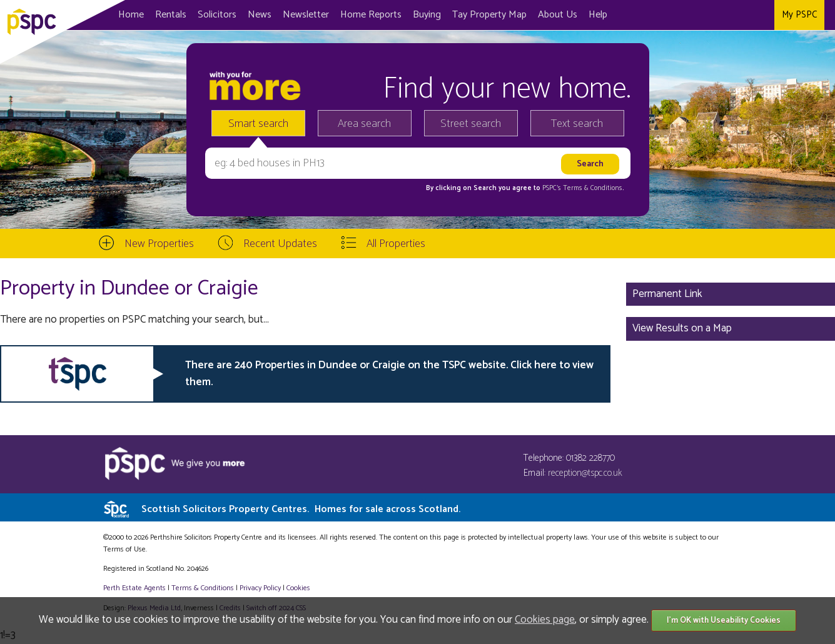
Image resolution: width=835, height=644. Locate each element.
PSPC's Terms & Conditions (582, 188)
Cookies (298, 588)
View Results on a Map (682, 328)
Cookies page (545, 620)
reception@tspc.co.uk (585, 473)
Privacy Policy (260, 588)
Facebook (713, 15)
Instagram (762, 15)
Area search (364, 124)
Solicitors (217, 15)
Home (131, 15)
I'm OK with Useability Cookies (724, 621)
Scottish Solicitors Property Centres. (301, 509)
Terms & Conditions (203, 588)
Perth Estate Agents (134, 588)
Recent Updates (280, 244)
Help (598, 15)
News (260, 15)
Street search (471, 124)
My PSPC (799, 15)
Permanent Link (667, 294)
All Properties (396, 244)
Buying (427, 15)
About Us (558, 15)
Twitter (738, 15)
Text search (577, 124)
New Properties (159, 244)
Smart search (258, 124)
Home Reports (371, 15)
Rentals (171, 15)
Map (489, 15)
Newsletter (306, 15)
